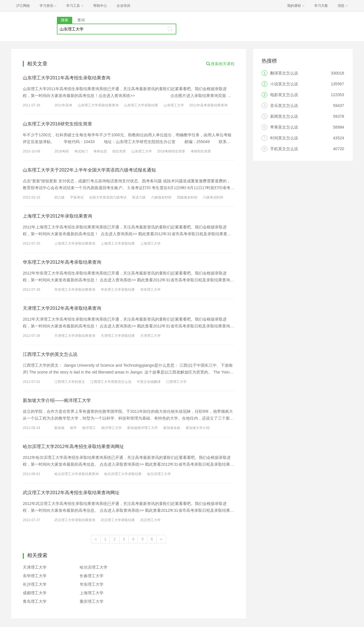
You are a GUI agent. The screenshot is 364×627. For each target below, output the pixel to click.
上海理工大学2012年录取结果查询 (57, 216)
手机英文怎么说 (284, 149)
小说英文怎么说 (284, 84)
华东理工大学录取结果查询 (75, 290)
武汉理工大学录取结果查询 (75, 520)
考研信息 (100, 151)
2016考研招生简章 (171, 151)
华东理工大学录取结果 (118, 290)
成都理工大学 (35, 593)
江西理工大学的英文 (70, 382)
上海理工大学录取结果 (118, 244)
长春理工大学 (92, 576)
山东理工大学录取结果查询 (98, 105)
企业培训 (123, 6)
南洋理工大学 (111, 428)
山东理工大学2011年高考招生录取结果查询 (67, 78)
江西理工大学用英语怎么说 (111, 382)
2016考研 (62, 151)
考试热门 (81, 151)
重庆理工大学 (92, 601)
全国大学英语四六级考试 (108, 197)
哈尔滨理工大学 (159, 474)
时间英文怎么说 (284, 138)
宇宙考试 (77, 197)
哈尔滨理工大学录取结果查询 (76, 474)
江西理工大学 (176, 382)
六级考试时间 (213, 197)
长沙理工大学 (35, 584)
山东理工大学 (174, 105)
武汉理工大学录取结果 (118, 520)
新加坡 (59, 428)
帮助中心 (100, 6)
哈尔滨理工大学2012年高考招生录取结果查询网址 (73, 446)
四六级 (59, 197)
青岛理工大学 (35, 601)
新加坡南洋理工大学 (142, 428)
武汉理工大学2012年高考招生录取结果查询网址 (71, 493)
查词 (81, 20)
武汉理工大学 (150, 520)
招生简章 (119, 151)
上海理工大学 (150, 244)
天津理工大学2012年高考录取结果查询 (62, 308)
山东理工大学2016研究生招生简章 (57, 124)
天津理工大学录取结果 (118, 336)
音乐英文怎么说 (284, 106)
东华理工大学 (35, 576)
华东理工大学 (150, 290)
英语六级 (139, 197)
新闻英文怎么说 (284, 116)
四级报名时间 (187, 197)
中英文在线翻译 (149, 382)
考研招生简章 (201, 151)
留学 (73, 428)
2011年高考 (63, 105)
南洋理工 (89, 428)
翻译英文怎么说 (284, 73)
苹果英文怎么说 (284, 127)
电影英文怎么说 (284, 95)
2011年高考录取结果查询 (209, 105)
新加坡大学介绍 (198, 428)
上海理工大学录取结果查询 (75, 244)
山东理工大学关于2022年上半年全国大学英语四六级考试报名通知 (89, 170)
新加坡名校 (172, 428)
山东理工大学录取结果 (141, 105)
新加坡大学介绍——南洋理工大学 (57, 400)
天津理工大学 (150, 336)
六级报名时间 (161, 197)
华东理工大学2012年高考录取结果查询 (62, 262)
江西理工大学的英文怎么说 (50, 354)
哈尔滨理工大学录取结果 (123, 474)
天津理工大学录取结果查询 (75, 336)
